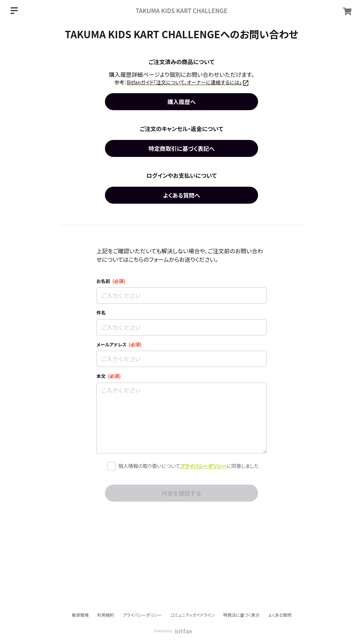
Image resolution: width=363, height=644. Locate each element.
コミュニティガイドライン (192, 615)
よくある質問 (280, 615)
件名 (101, 313)
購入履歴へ (181, 102)
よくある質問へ (181, 195)
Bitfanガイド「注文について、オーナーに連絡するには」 (184, 82)
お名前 (111, 281)
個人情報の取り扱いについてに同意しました (189, 466)
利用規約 (106, 615)
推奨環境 (80, 615)
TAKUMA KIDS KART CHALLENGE (181, 10)
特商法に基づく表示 (241, 615)
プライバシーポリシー (203, 466)
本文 (108, 376)
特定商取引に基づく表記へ (181, 148)
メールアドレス (119, 344)
